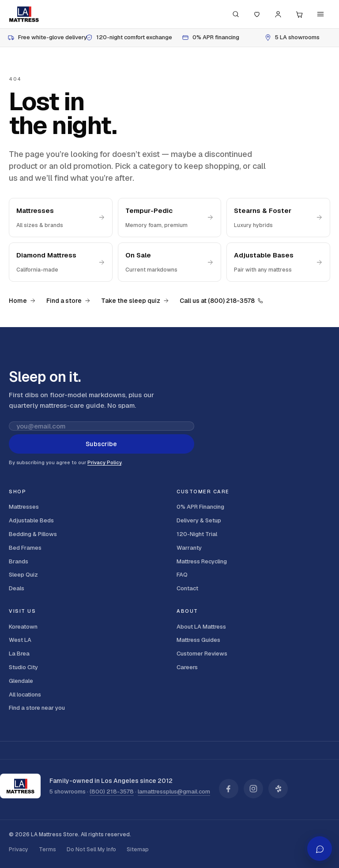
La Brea (19, 654)
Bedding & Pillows (33, 534)
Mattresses (24, 507)
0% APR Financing (200, 507)
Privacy (19, 849)
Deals (17, 588)
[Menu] (320, 14)
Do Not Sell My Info (91, 849)
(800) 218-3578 (112, 792)
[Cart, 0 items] (299, 14)
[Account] (278, 14)
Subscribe (101, 444)
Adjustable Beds (31, 520)
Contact (187, 588)
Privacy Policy (104, 462)
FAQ (182, 575)
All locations (25, 695)
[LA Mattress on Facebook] (229, 789)
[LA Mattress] (24, 14)
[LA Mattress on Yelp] (278, 789)
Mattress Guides (198, 640)
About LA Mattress (201, 627)
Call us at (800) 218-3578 (222, 301)
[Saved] (257, 14)
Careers (187, 667)
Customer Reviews (202, 654)
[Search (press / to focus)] (236, 14)
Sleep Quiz (23, 575)
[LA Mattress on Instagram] (253, 789)
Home (22, 301)
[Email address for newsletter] (102, 426)
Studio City (23, 667)
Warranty (189, 548)
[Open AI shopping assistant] (320, 849)
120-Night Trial (197, 534)
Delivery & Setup (199, 520)
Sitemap (138, 849)
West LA (20, 640)
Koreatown (23, 627)
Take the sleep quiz (135, 301)
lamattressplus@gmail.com (174, 792)
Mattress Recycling (202, 561)
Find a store (68, 301)
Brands (19, 561)
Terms (47, 849)
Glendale (21, 681)
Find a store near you (37, 708)
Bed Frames (25, 548)
